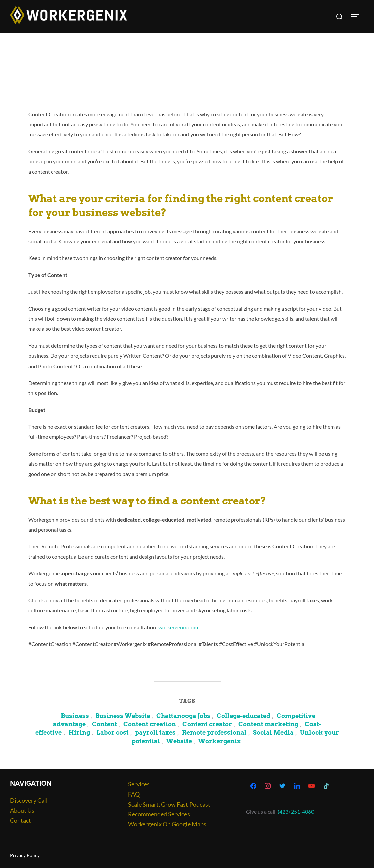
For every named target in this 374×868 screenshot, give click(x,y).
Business (75, 716)
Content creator (207, 724)
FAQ (134, 794)
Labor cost (112, 733)
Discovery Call (29, 800)
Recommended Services (159, 814)
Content (104, 724)
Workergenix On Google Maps (167, 824)
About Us (22, 810)
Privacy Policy (25, 855)
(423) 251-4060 (296, 811)
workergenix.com (178, 627)
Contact (21, 820)
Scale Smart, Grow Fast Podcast (169, 804)
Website (179, 741)
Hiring (79, 733)
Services (139, 784)
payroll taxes (155, 733)
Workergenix (219, 741)
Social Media (273, 733)
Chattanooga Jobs (183, 716)
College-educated (243, 716)
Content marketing (268, 724)
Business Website (123, 716)
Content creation (150, 724)
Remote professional (214, 733)
